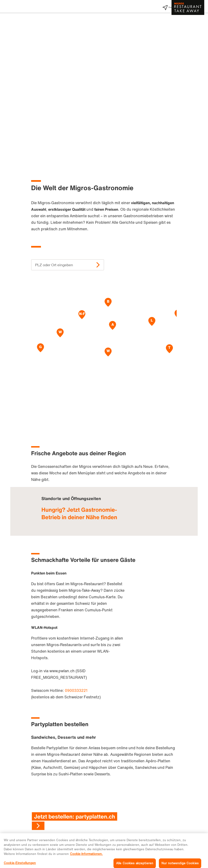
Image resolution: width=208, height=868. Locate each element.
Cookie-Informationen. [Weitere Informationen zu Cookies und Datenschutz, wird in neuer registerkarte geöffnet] (86, 859)
